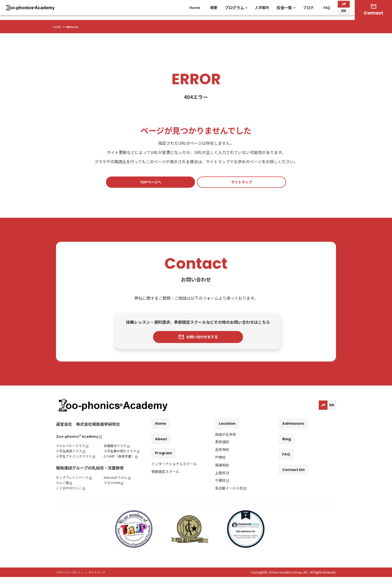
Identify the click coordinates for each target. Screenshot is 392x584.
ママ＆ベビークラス (72, 447)
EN (343, 14)
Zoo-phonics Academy (79, 438)
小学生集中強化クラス (121, 452)
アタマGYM (112, 489)
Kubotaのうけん (117, 484)
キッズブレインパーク (73, 484)
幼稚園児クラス (116, 447)
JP (343, 6)
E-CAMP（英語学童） (121, 458)
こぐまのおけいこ (70, 495)
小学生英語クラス (70, 452)
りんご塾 (63, 489)
